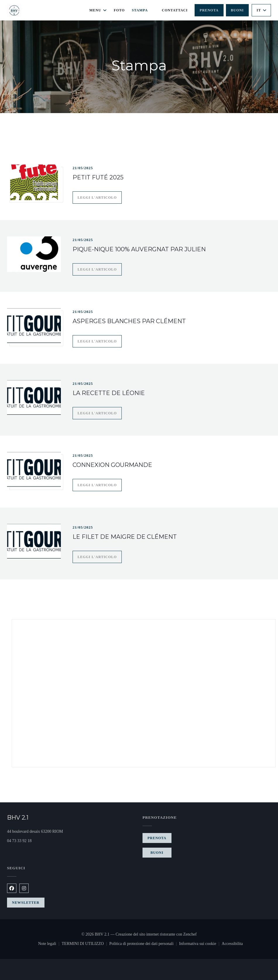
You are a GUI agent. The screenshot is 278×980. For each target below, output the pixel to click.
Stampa (140, 10)
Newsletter (26, 903)
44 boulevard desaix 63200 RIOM (57, 831)
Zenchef (190, 934)
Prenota (209, 10)
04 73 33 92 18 (19, 841)
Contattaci (175, 10)
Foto (119, 10)
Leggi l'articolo (100, 197)
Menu (98, 10)
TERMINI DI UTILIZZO (86, 944)
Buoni (237, 10)
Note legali (50, 944)
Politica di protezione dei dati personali (144, 944)
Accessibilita (232, 944)
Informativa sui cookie (200, 944)
